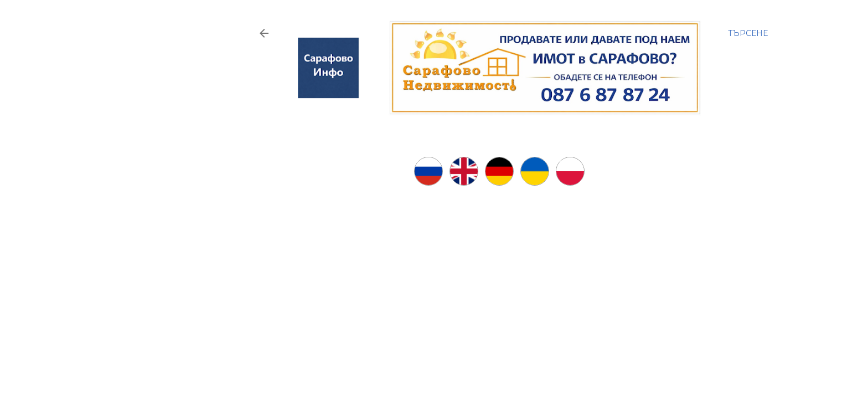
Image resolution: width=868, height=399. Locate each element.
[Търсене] (748, 33)
